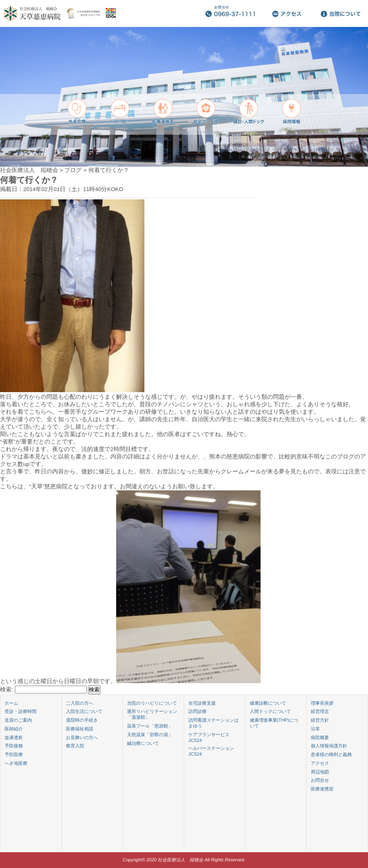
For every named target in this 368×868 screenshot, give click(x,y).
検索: (7, 690)
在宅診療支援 (202, 703)
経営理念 (320, 711)
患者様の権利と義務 (331, 754)
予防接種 (14, 746)
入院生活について (84, 711)
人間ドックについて (270, 711)
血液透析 (14, 737)
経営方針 (320, 720)
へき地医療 (16, 763)
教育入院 (75, 746)
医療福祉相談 (80, 729)
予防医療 (14, 754)
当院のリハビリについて (152, 703)
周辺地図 (320, 772)
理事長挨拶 (322, 703)
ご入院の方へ (80, 703)
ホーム (11, 703)
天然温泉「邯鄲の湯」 (150, 735)
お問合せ (320, 780)
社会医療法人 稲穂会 (29, 170)
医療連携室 (322, 789)
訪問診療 (197, 711)
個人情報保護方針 (329, 746)
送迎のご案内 (18, 720)
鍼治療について (143, 743)
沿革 (315, 729)
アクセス (320, 763)
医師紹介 (14, 729)
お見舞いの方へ (82, 737)
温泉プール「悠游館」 (150, 726)
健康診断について (268, 703)
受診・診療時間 (21, 711)
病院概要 (320, 737)
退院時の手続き (82, 720)
